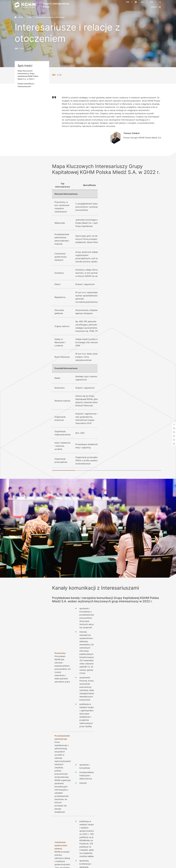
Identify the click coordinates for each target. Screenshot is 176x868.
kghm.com (125, 690)
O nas (29, 17)
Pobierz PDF (58, 810)
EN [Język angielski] (152, 2)
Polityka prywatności (125, 862)
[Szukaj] (160, 2)
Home (19, 17)
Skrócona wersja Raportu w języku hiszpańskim (72, 815)
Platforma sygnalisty (153, 862)
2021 (151, 811)
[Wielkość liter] (142, 2)
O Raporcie (103, 810)
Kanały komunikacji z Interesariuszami (26, 85)
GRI (128, 2)
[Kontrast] (136, 2)
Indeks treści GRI (60, 805)
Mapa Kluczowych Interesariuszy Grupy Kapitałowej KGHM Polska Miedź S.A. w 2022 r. (28, 75)
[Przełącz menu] (156, 7)
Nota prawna (108, 862)
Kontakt (102, 805)
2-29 (22, 48)
